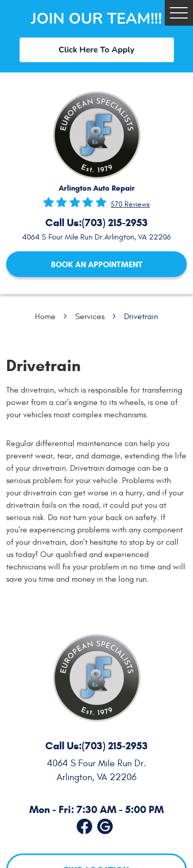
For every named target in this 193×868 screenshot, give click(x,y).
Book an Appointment (97, 264)
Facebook (84, 824)
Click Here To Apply (97, 50)
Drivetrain (141, 317)
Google (105, 824)
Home (45, 317)
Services (90, 317)
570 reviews (130, 205)
